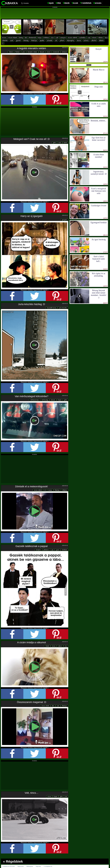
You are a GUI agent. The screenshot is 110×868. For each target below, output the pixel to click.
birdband (64, 52)
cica (52, 38)
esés (60, 143)
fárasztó (42, 52)
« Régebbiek (13, 861)
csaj (89, 38)
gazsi (58, 550)
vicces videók (72, 38)
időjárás (65, 490)
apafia (42, 40)
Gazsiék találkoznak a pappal (32, 546)
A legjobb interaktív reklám (32, 48)
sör (56, 40)
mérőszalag (45, 400)
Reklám (18, 52)
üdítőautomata (35, 400)
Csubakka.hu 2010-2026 (9, 866)
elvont (94, 38)
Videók (11, 52)
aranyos (63, 38)
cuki (57, 38)
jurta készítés (63, 308)
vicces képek (13, 38)
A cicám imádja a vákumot (32, 642)
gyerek (18, 40)
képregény (71, 40)
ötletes (101, 38)
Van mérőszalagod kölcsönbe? (31, 396)
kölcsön (53, 400)
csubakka (82, 38)
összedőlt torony (52, 308)
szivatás (50, 40)
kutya (40, 38)
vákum (60, 646)
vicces (4, 38)
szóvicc (86, 40)
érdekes (46, 38)
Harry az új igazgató (32, 216)
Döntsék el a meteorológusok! (31, 486)
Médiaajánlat (30, 866)
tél (45, 490)
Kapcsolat (38, 866)
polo (24, 52)
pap (52, 550)
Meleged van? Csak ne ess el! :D (31, 139)
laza (106, 38)
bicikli (65, 143)
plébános (46, 550)
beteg (21, 38)
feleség (26, 40)
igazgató (64, 220)
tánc (53, 706)
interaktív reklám (32, 52)
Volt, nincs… (32, 793)
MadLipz (34, 40)
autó (12, 40)
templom (38, 550)
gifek (54, 143)
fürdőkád (64, 550)
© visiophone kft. (48, 866)
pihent (62, 40)
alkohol (94, 40)
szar (58, 706)
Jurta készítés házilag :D (32, 304)
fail (26, 38)
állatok (101, 40)
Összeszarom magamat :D (32, 702)
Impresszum (21, 866)
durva (79, 40)
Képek (60, 400)
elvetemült (32, 38)
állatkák (5, 40)
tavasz (50, 490)
